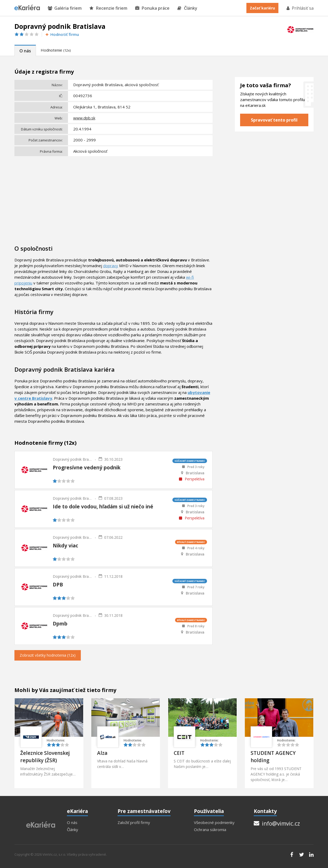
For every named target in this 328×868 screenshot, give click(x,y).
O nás (25, 51)
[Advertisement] (113, 197)
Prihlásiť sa (300, 8)
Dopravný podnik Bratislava (72, 459)
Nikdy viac (65, 546)
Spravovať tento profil (274, 120)
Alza (102, 753)
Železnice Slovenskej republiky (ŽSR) (45, 757)
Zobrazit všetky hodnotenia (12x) (48, 655)
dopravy (111, 266)
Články (187, 8)
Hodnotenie (56, 50)
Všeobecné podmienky (214, 823)
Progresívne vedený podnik (87, 468)
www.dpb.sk (84, 118)
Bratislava (195, 473)
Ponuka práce (152, 8)
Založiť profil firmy (134, 823)
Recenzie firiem (108, 8)
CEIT (179, 753)
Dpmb (60, 624)
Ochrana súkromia (210, 830)
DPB (58, 585)
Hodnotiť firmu (62, 34)
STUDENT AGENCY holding (273, 757)
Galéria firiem (65, 8)
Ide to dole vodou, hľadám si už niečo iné (103, 507)
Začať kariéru (262, 8)
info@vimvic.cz (277, 823)
